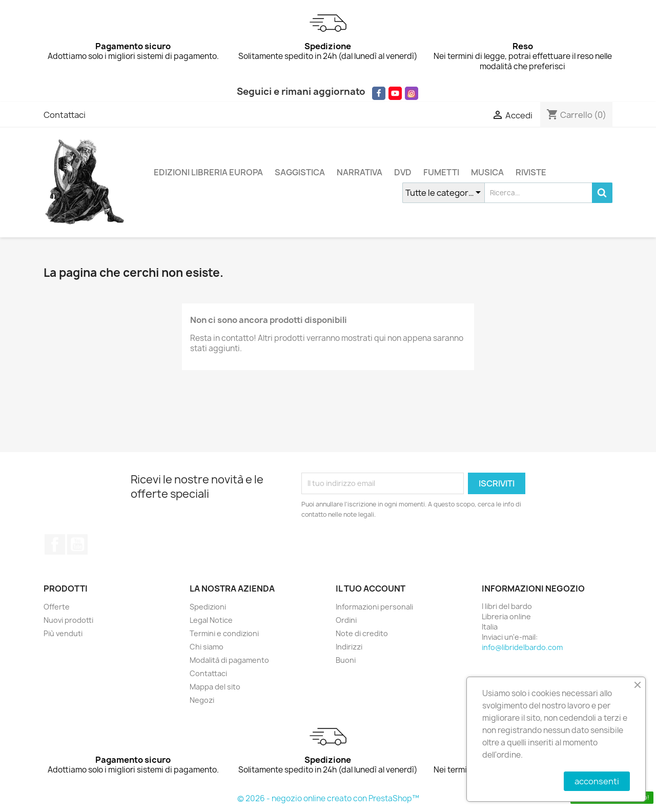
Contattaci (65, 115)
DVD (403, 172)
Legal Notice (211, 620)
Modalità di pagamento (229, 660)
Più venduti (63, 633)
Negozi (202, 700)
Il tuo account (371, 588)
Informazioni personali (374, 607)
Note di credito (362, 633)
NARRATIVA (360, 172)
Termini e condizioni (224, 633)
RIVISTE (531, 172)
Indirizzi (349, 647)
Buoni (346, 660)
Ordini (346, 620)
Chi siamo (207, 647)
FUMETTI (441, 172)
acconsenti (597, 781)
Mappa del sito (215, 687)
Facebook (55, 544)
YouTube (77, 544)
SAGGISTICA (300, 172)
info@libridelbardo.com (522, 647)
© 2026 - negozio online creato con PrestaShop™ (328, 798)
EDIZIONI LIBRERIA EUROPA (208, 172)
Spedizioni (208, 607)
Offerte (57, 607)
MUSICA (487, 172)
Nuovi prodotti (68, 620)
